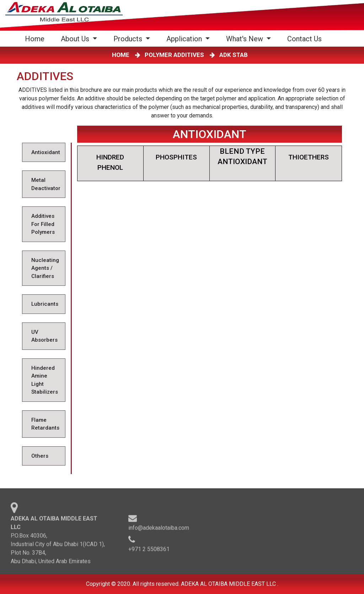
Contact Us (304, 39)
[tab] (44, 153)
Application (185, 39)
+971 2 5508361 (149, 550)
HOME (122, 55)
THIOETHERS (309, 157)
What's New (245, 39)
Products (129, 39)
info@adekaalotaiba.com (159, 529)
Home (36, 39)
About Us (76, 39)
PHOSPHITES (176, 157)
